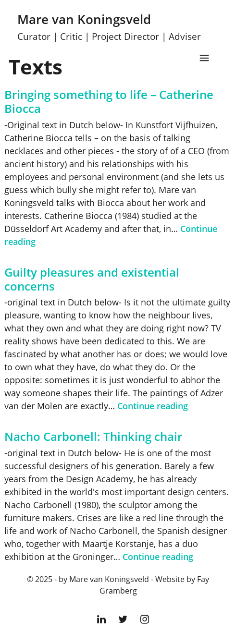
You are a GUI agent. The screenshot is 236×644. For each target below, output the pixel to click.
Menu (204, 58)
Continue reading (153, 406)
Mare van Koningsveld (109, 27)
